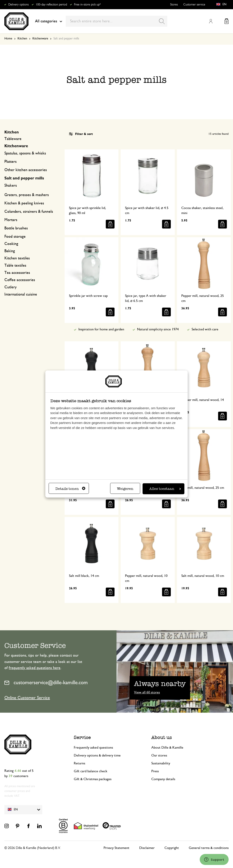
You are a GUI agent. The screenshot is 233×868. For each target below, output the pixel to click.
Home (8, 39)
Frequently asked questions (93, 748)
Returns (79, 763)
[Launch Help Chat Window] (214, 859)
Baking (10, 251)
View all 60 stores (147, 692)
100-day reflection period (51, 5)
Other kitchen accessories (26, 170)
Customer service (194, 5)
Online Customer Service (27, 698)
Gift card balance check (91, 771)
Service (82, 737)
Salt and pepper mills (24, 178)
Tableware (13, 139)
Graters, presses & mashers (27, 195)
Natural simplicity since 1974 (158, 329)
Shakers (11, 186)
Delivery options (19, 5)
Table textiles (15, 266)
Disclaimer (147, 848)
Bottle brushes (16, 228)
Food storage (15, 237)
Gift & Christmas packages (93, 779)
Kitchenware (40, 39)
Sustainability (161, 763)
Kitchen (22, 39)
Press (155, 771)
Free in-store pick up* (87, 5)
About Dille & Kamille (167, 748)
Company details (163, 779)
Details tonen (70, 489)
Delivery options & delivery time (97, 755)
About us (162, 737)
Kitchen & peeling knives (24, 203)
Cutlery (11, 287)
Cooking (11, 244)
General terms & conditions (209, 848)
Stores (174, 5)
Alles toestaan (165, 489)
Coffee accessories (20, 280)
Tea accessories (17, 273)
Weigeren (125, 489)
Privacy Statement (116, 848)
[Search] (162, 21)
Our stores (159, 755)
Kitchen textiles (17, 258)
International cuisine (21, 294)
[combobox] (116, 21)
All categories (49, 21)
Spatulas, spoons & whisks (25, 153)
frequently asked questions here (35, 668)
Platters (11, 162)
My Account (211, 21)
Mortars (11, 220)
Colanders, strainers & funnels (29, 212)
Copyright (172, 848)
